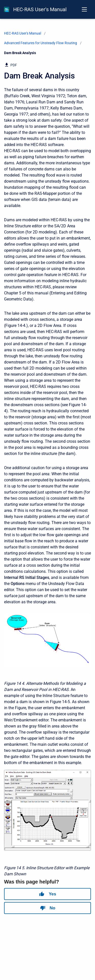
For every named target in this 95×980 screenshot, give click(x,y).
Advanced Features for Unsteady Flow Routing (41, 43)
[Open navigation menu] (84, 9)
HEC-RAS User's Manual (40, 9)
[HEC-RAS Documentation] (7, 9)
